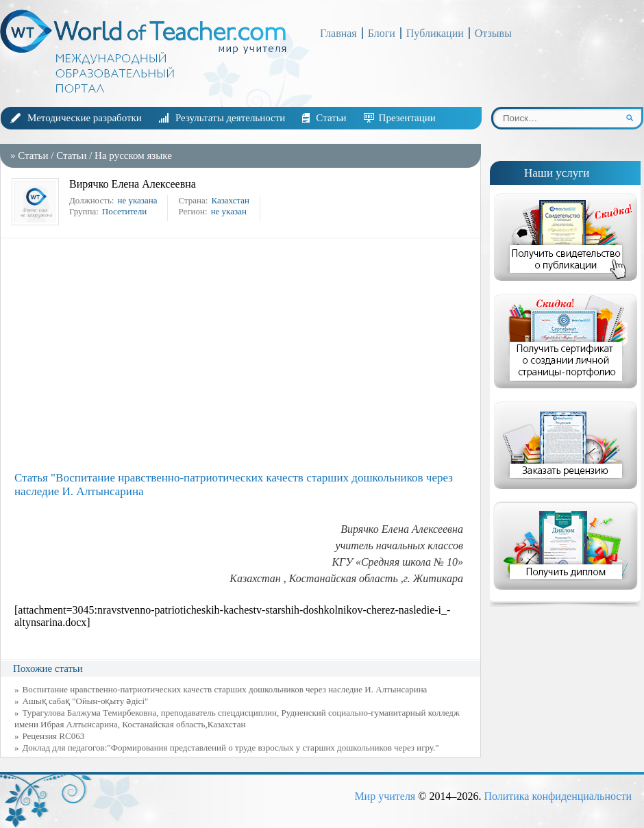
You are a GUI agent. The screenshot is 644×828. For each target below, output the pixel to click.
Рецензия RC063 (54, 736)
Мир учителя (385, 796)
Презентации (407, 118)
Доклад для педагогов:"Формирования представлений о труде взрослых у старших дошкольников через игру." (231, 748)
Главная (338, 33)
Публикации (435, 33)
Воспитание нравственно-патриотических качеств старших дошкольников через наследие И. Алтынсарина (225, 689)
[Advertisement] (244, 355)
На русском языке (133, 155)
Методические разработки (85, 118)
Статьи (331, 118)
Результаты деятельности (230, 118)
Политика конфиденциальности (558, 796)
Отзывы (493, 33)
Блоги (382, 33)
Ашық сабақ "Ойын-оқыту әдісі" (86, 701)
